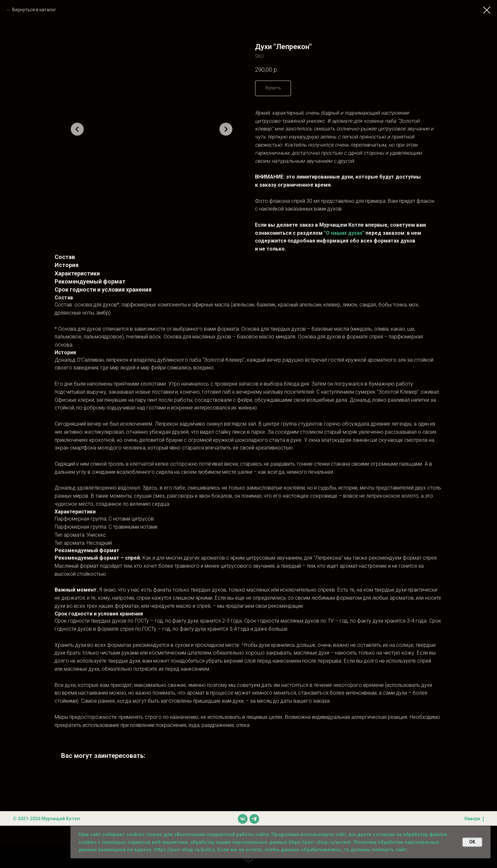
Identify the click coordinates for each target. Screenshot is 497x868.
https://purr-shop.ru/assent (320, 842)
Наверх (474, 819)
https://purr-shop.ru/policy (185, 850)
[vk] (243, 819)
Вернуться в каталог (34, 10)
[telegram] (254, 819)
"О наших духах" (344, 233)
